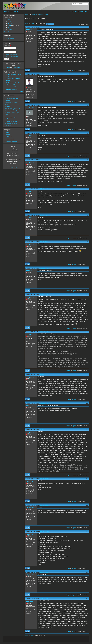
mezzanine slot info (11, 87)
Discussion (34, 15)
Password (7, 50)
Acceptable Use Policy (12, 141)
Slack (9, 27)
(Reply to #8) (44, 268)
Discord (10, 23)
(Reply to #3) (44, 133)
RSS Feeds (9, 137)
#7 (88, 215)
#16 (87, 505)
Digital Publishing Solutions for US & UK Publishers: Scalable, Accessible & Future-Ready (13, 111)
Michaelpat (7, 100)
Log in (26, 24)
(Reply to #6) (44, 215)
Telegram (10, 29)
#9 (88, 268)
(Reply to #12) (44, 403)
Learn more (7, 31)
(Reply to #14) (45, 479)
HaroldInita (7, 107)
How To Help (70, 11)
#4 (88, 133)
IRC (9, 20)
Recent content (10, 38)
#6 (88, 189)
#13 (87, 403)
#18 (87, 572)
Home (5, 11)
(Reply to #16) (45, 532)
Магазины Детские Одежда (12, 98)
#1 (88, 27)
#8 (88, 242)
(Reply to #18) (44, 599)
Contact (86, 11)
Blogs (7, 133)
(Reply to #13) (44, 430)
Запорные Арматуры (12, 89)
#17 (87, 532)
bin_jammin (30, 162)
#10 (87, 295)
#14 (87, 430)
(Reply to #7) (44, 242)
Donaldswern (8, 119)
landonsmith (8, 125)
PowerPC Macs (43, 15)
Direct (8, 68)
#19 (87, 599)
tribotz (6, 115)
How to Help (13, 167)
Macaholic (29, 406)
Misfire (9, 25)
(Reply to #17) (45, 572)
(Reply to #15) (45, 505)
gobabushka (30, 108)
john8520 (29, 30)
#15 (87, 479)
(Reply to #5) (44, 189)
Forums (10, 11)
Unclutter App (17, 68)
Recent (16, 11)
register (32, 24)
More (21, 91)
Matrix (9, 22)
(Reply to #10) (44, 332)
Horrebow (29, 601)
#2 (88, 74)
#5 (88, 160)
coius (28, 77)
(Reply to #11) (44, 374)
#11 (87, 332)
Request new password (12, 56)
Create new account (11, 54)
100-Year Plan (79, 11)
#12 (87, 374)
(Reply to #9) (44, 295)
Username (7, 46)
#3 (88, 105)
